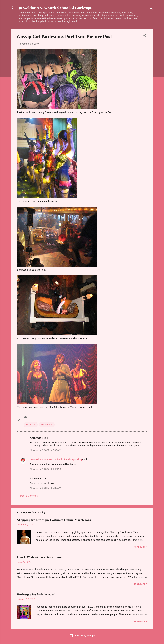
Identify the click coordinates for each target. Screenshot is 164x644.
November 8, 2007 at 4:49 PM (45, 469)
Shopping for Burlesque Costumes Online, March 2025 (54, 520)
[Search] (151, 9)
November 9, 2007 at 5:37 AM (45, 488)
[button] (145, 36)
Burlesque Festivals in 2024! (36, 594)
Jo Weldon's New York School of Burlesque (56, 8)
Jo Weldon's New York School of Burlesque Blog (56, 460)
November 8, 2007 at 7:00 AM (45, 450)
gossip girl (31, 425)
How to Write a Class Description (39, 557)
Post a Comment (29, 496)
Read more (140, 547)
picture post (47, 425)
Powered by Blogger (82, 636)
